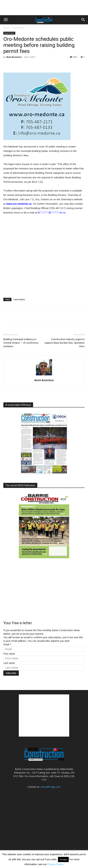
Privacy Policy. (55, 864)
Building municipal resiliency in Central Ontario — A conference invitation (21, 343)
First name (9, 654)
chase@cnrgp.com (50, 787)
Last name (9, 663)
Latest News (19, 299)
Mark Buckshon (14, 57)
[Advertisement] (44, 715)
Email (7, 644)
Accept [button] (63, 859)
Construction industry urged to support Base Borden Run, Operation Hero (65, 343)
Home (6, 28)
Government (18, 28)
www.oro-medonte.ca (19, 204)
